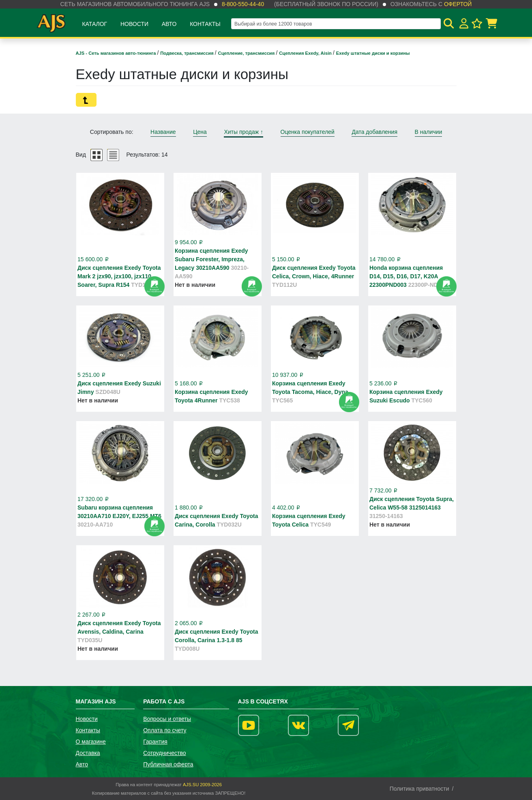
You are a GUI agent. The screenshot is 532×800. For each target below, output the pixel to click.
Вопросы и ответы (167, 719)
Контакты (205, 24)
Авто (169, 24)
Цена (200, 132)
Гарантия (155, 742)
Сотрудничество (164, 753)
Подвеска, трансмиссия (188, 53)
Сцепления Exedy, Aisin (306, 53)
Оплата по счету (165, 730)
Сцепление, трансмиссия (247, 53)
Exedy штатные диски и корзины (373, 53)
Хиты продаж (243, 132)
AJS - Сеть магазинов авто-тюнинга (117, 53)
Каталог (94, 24)
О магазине (91, 742)
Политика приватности (419, 789)
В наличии (429, 132)
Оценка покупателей (308, 132)
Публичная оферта (168, 764)
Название (163, 132)
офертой (458, 4)
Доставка (88, 753)
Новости (134, 24)
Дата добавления (374, 132)
